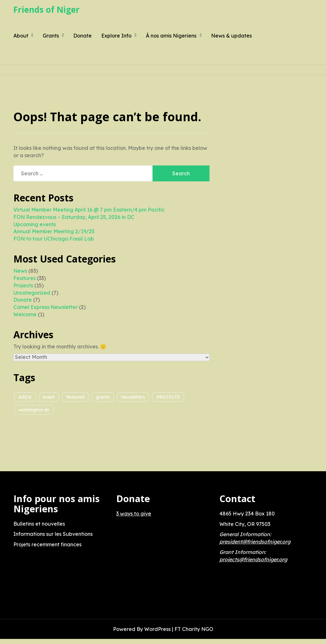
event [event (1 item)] (49, 397)
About (21, 36)
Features (25, 278)
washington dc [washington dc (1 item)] (34, 410)
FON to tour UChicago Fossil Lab (54, 239)
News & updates (231, 36)
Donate (82, 36)
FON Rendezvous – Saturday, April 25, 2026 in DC (74, 217)
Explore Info (116, 36)
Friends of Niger (46, 10)
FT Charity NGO (194, 629)
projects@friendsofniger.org (253, 559)
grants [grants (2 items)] (103, 397)
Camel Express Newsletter (46, 307)
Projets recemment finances (47, 544)
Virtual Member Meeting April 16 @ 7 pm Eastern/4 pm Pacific (89, 210)
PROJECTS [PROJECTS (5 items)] (168, 397)
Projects (23, 285)
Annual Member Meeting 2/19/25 (54, 231)
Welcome (25, 314)
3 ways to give (134, 514)
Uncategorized (32, 293)
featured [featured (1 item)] (75, 397)
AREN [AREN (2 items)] (25, 397)
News (20, 271)
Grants (51, 36)
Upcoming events (35, 224)
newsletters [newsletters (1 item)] (133, 397)
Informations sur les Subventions (53, 534)
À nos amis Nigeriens (171, 36)
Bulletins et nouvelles (39, 524)
